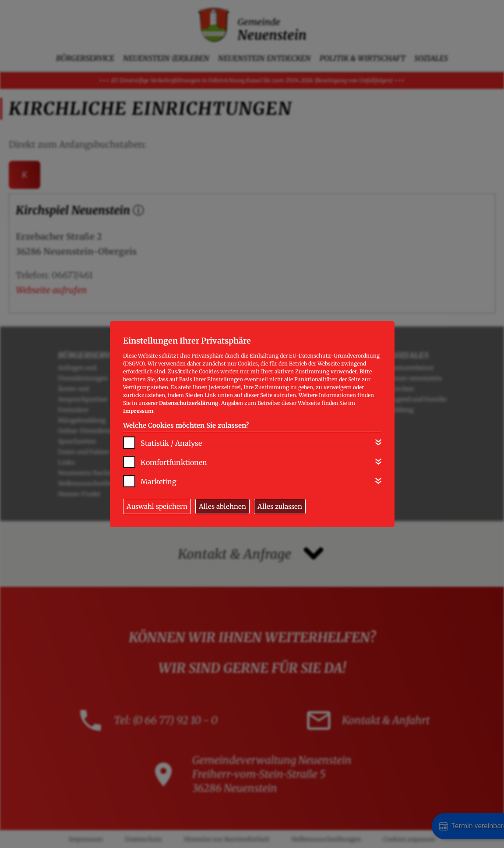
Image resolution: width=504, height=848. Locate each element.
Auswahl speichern (157, 506)
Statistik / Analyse (171, 443)
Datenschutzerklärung (189, 403)
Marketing (159, 482)
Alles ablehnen (222, 506)
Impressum (138, 411)
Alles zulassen (280, 506)
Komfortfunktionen (174, 462)
